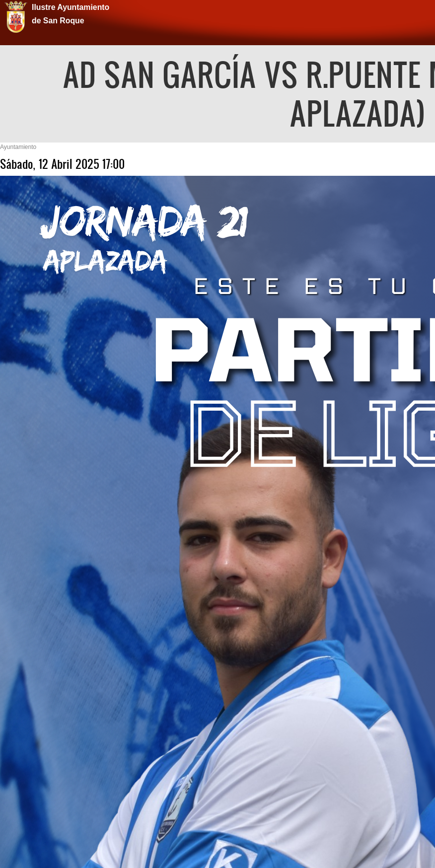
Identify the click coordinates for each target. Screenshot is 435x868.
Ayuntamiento (18, 147)
